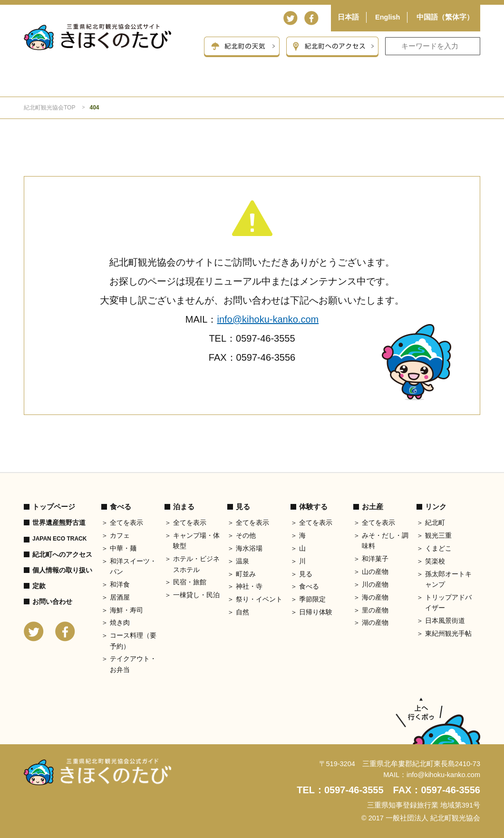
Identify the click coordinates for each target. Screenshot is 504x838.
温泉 (242, 561)
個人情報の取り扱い (62, 570)
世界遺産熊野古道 (59, 523)
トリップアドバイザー (448, 602)
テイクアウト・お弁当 (133, 664)
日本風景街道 (445, 621)
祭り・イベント (259, 599)
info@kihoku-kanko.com (268, 319)
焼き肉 (120, 622)
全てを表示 (126, 523)
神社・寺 (249, 586)
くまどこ (438, 548)
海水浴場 (249, 548)
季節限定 (312, 599)
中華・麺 (123, 548)
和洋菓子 (375, 559)
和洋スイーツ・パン (133, 566)
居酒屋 (120, 597)
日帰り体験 (316, 612)
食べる (70, 84)
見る (253, 84)
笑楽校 (435, 561)
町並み (246, 574)
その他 (246, 535)
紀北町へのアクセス (62, 554)
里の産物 (375, 610)
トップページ (54, 507)
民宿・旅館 (190, 582)
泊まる (162, 84)
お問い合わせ (52, 601)
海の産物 (375, 597)
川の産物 (375, 584)
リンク (436, 507)
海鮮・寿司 (126, 610)
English (388, 17)
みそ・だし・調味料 (385, 541)
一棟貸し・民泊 (196, 595)
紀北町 (435, 523)
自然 (242, 612)
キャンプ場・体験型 (196, 541)
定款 (39, 586)
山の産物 (375, 572)
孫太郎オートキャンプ (448, 579)
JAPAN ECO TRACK (59, 539)
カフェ (120, 535)
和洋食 (120, 584)
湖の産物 (375, 622)
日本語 (348, 17)
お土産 (435, 84)
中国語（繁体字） (445, 17)
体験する (344, 84)
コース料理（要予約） (133, 641)
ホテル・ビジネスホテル (196, 564)
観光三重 (438, 535)
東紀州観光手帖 (448, 633)
